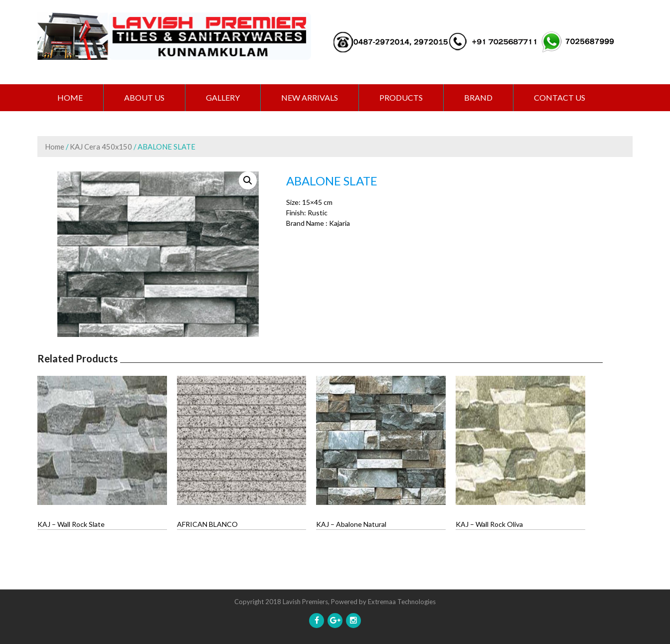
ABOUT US (144, 97)
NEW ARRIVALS (310, 97)
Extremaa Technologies (402, 602)
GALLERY (223, 97)
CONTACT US (560, 97)
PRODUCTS (401, 97)
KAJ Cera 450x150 (101, 147)
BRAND (478, 97)
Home (70, 97)
